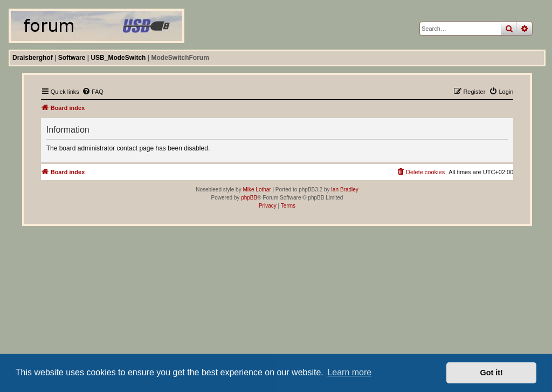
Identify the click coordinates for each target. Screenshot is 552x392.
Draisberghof (33, 58)
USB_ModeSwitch (118, 58)
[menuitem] (93, 92)
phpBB (249, 198)
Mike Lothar (257, 190)
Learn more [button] (349, 372)
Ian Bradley (345, 190)
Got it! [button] (492, 373)
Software (72, 58)
